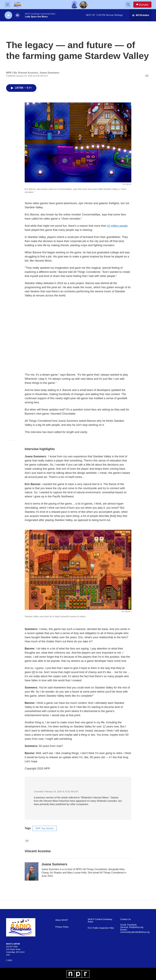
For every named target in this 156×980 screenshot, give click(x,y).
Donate (144, 5)
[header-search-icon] (128, 5)
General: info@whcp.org (132, 927)
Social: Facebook (128, 925)
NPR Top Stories (45, 828)
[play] (8, 15)
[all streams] (141, 15)
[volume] (18, 15)
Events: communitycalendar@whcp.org (135, 931)
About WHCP (62, 920)
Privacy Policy (62, 927)
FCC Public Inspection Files (101, 928)
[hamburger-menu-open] (7, 5)
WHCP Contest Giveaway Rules (100, 921)
